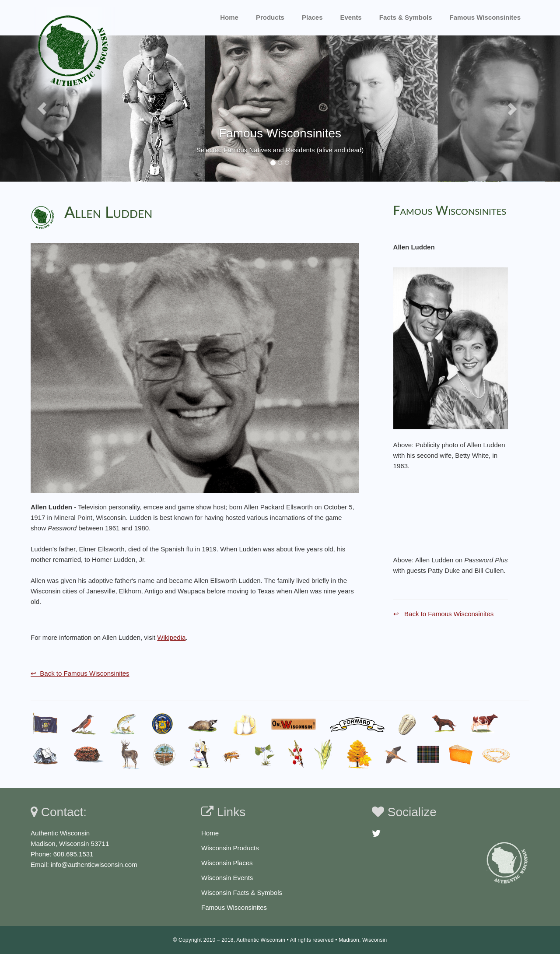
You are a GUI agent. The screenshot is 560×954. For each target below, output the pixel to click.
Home (229, 17)
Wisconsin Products (230, 848)
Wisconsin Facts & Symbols (242, 893)
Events (351, 17)
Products (270, 17)
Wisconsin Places (227, 863)
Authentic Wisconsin (261, 940)
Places (312, 17)
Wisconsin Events (227, 878)
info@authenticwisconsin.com (94, 865)
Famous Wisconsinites (234, 907)
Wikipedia (171, 637)
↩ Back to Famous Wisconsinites (80, 673)
